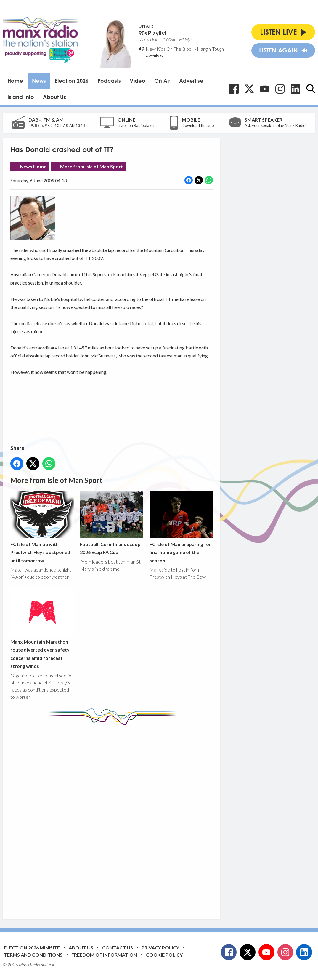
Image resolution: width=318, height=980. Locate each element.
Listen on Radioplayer (136, 125)
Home (15, 81)
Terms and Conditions (33, 955)
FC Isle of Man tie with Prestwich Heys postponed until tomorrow (42, 527)
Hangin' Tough (210, 49)
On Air (162, 81)
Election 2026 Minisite (32, 948)
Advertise (191, 81)
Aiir (52, 965)
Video (138, 81)
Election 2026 (72, 81)
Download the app (198, 125)
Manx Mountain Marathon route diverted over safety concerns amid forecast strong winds (42, 628)
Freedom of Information (104, 955)
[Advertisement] (121, 818)
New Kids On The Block (170, 49)
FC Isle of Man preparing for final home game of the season (181, 527)
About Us (54, 97)
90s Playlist (152, 33)
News (39, 81)
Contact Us (118, 948)
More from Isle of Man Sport (91, 166)
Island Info (21, 97)
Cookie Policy (164, 955)
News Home (33, 166)
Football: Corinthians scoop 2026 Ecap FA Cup (112, 523)
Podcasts (109, 81)
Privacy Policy (160, 948)
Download (155, 55)
